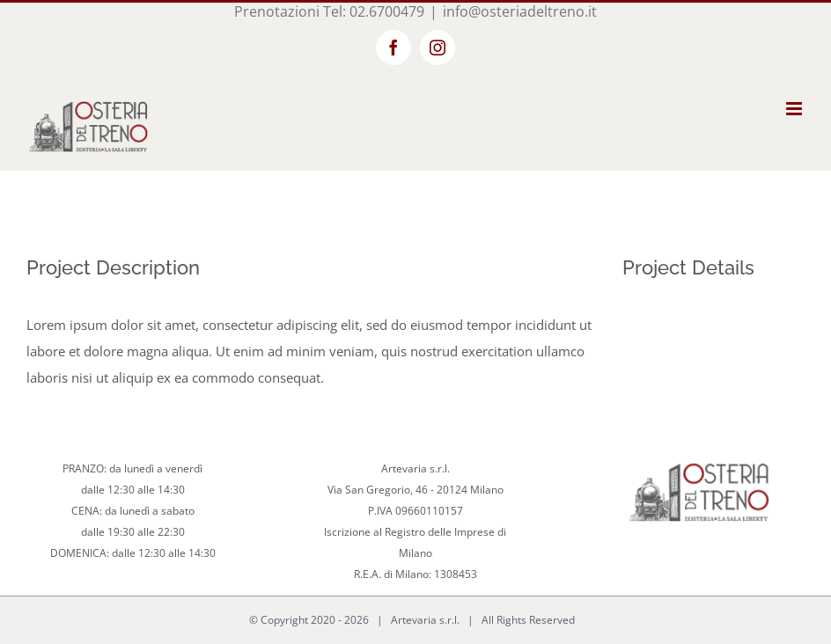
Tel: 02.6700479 (374, 11)
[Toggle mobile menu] (795, 109)
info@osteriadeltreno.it (520, 11)
